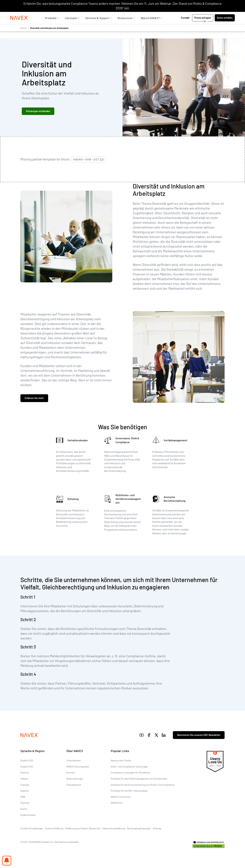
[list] (226, 15)
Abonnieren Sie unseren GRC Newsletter (199, 734)
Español (25, 790)
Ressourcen (125, 25)
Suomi (24, 808)
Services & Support (97, 25)
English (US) (27, 760)
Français (25, 784)
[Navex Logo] (19, 25)
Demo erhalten (225, 25)
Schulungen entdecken (38, 112)
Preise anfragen (203, 25)
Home (23, 35)
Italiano (24, 778)
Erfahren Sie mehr (34, 398)
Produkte (51, 25)
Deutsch (25, 772)
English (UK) (27, 766)
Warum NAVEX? (150, 25)
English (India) (28, 814)
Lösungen (71, 25)
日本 (23, 796)
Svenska (25, 802)
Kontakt (186, 25)
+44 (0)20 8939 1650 (201, 15)
